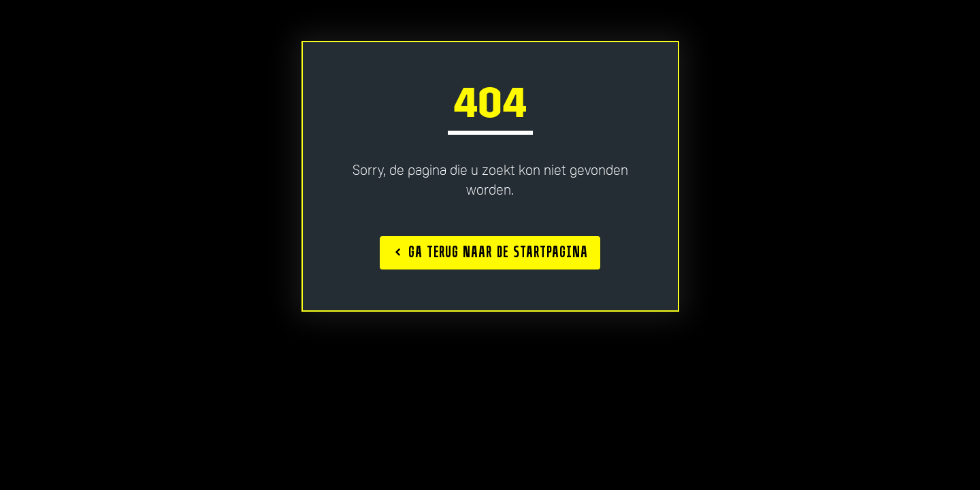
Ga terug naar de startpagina (491, 251)
